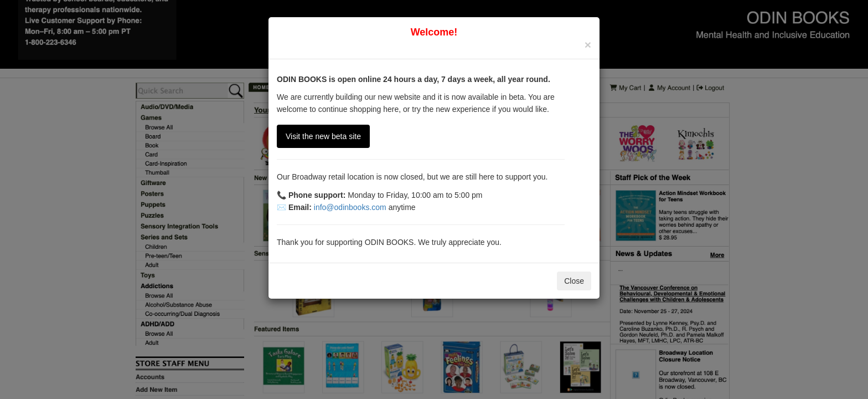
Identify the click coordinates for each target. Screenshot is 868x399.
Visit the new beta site (323, 136)
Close (574, 281)
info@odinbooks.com (350, 207)
